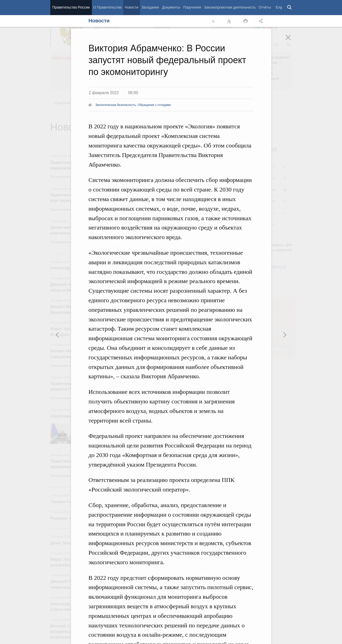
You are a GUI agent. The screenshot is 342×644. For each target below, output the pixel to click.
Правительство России (71, 7)
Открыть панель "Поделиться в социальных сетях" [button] (262, 21)
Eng (279, 7)
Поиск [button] (290, 8)
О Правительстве (108, 7)
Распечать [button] (246, 21)
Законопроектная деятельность (230, 7)
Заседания (150, 7)
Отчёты (265, 7)
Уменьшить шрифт (213, 21)
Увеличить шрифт (230, 21)
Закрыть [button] (292, 41)
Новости (132, 7)
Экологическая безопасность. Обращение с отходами (133, 105)
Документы (171, 7)
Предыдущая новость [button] (285, 335)
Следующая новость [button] (58, 335)
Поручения (192, 7)
